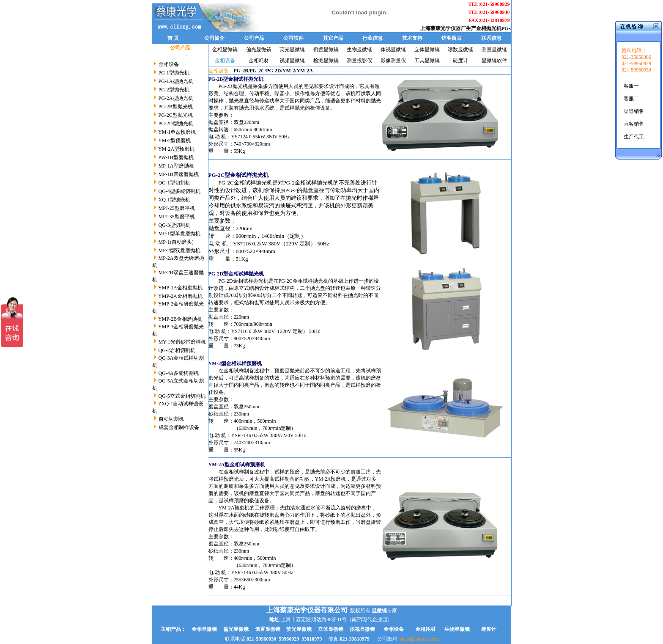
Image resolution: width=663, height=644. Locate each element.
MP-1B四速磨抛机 (179, 174)
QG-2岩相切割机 (177, 350)
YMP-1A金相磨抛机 (180, 288)
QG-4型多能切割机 (179, 191)
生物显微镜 (359, 50)
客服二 (631, 99)
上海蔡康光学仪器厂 (447, 28)
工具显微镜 (427, 61)
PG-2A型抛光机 (176, 98)
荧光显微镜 (292, 50)
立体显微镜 (427, 50)
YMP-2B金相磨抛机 (180, 319)
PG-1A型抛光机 (176, 81)
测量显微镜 (494, 50)
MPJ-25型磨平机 (177, 208)
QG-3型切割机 (174, 225)
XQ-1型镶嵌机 (174, 200)
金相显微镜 (225, 50)
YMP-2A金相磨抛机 (180, 296)
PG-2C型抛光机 (176, 115)
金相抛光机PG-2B (500, 28)
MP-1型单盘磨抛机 (179, 234)
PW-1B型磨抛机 (175, 157)
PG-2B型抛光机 (175, 107)
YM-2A (305, 71)
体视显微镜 (393, 50)
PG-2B (241, 71)
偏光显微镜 (259, 50)
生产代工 (634, 137)
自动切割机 (171, 419)
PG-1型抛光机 (174, 73)
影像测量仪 (393, 61)
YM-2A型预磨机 (176, 149)
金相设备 (169, 64)
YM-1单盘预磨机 (177, 132)
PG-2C (257, 71)
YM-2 (289, 71)
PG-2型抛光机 (174, 90)
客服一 (631, 86)
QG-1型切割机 (174, 183)
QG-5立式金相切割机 (182, 396)
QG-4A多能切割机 (179, 373)
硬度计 (460, 61)
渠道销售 (634, 111)
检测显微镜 (326, 61)
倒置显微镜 (326, 50)
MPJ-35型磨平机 (177, 217)
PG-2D (273, 71)
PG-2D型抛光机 (176, 124)
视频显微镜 (292, 61)
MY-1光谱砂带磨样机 (182, 342)
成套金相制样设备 (179, 427)
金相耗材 (259, 61)
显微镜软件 (494, 61)
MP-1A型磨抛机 (176, 166)
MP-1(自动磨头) (176, 242)
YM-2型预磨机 (174, 140)
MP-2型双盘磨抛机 (179, 250)
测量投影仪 (359, 61)
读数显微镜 (460, 50)
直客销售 (634, 124)
